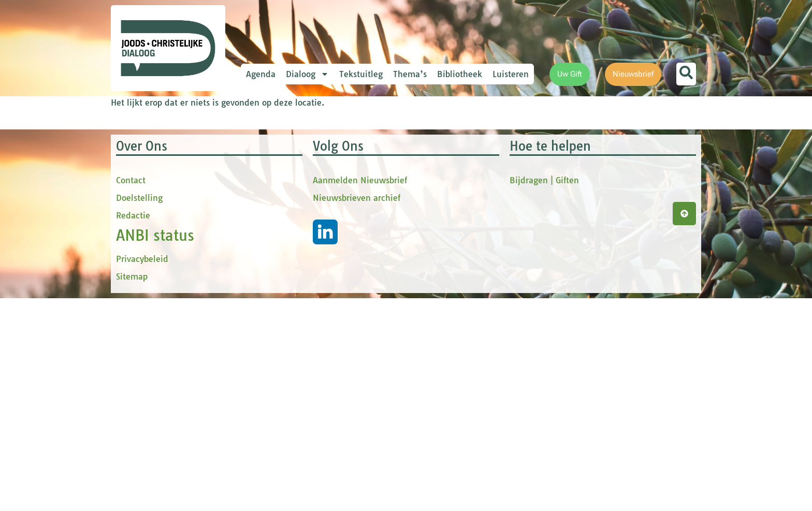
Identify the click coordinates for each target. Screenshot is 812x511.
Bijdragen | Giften (544, 393)
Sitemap (132, 489)
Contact (131, 393)
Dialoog (307, 74)
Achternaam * (292, 250)
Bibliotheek (460, 74)
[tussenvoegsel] (336, 231)
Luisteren (511, 74)
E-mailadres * (292, 147)
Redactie (133, 428)
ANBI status (155, 448)
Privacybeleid (142, 472)
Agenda (261, 74)
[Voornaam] (336, 197)
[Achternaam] (336, 266)
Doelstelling (139, 411)
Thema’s (410, 74)
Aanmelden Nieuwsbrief (360, 393)
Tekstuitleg (361, 74)
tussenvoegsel (294, 216)
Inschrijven (336, 293)
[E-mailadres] (336, 163)
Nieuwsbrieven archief (357, 411)
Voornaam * (289, 181)
